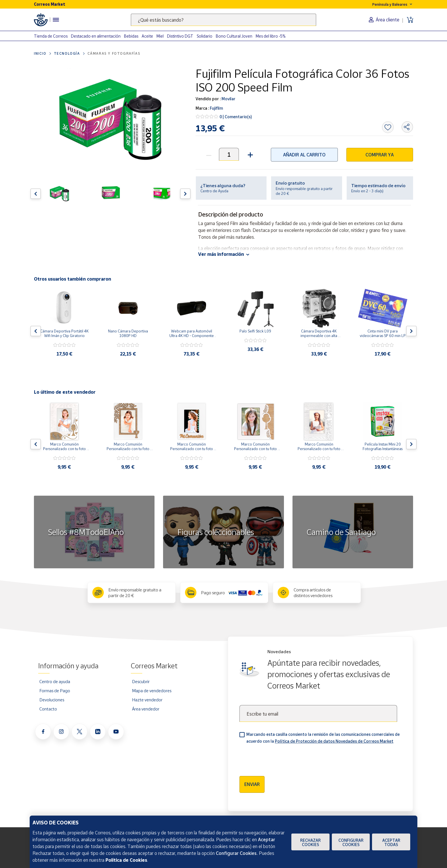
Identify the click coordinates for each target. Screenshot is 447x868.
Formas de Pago (55, 691)
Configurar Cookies (351, 842)
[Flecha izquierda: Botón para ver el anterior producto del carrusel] (36, 194)
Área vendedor (146, 709)
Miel (160, 36)
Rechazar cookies (310, 842)
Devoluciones (52, 700)
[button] (250, 154)
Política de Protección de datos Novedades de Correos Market (334, 741)
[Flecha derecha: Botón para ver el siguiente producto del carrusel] (185, 194)
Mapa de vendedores (152, 691)
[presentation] (283, 758)
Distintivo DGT (180, 36)
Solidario (205, 36)
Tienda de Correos (51, 36)
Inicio (40, 53)
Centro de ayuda (55, 681)
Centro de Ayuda (214, 191)
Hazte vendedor (147, 700)
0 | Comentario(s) (236, 117)
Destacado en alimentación (96, 36)
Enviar (252, 784)
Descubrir (141, 681)
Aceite (147, 36)
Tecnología (67, 53)
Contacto (48, 709)
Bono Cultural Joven (234, 36)
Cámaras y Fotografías (114, 53)
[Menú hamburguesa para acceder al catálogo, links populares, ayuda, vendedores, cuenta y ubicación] (56, 20)
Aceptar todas (391, 842)
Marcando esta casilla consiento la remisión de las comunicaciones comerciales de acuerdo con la (323, 738)
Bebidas (131, 36)
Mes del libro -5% (271, 36)
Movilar (228, 99)
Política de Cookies (126, 860)
